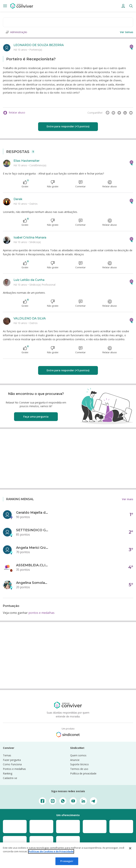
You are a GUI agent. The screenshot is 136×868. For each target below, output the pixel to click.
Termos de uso (79, 769)
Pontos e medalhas (14, 769)
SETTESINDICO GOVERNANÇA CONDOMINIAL (32, 530)
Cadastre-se (10, 778)
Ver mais (128, 499)
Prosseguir (67, 861)
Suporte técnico (79, 764)
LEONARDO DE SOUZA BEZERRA (39, 45)
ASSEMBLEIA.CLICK (32, 565)
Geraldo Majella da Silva (32, 513)
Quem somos (78, 755)
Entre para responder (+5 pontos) (68, 126)
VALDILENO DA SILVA (30, 318)
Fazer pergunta (12, 760)
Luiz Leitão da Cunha (29, 280)
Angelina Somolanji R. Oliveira (32, 583)
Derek (18, 199)
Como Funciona (12, 764)
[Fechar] (130, 848)
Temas (7, 755)
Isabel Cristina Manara (30, 237)
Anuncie (75, 760)
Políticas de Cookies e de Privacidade (51, 851)
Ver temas (127, 32)
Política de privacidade (83, 773)
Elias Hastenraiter (27, 161)
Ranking (8, 773)
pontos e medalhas (41, 613)
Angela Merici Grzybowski (32, 548)
